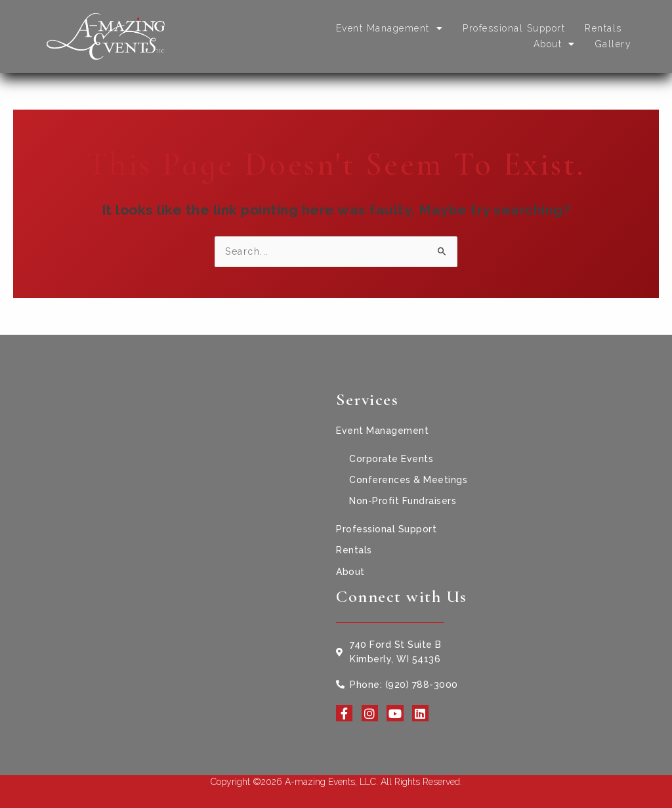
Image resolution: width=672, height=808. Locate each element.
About (555, 44)
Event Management (390, 28)
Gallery (614, 44)
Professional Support (514, 28)
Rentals (603, 28)
